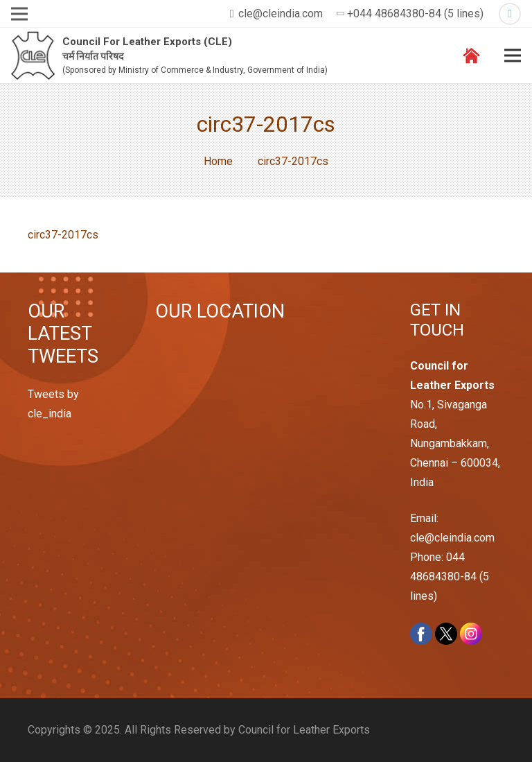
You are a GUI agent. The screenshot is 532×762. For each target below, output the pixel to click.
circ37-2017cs (63, 235)
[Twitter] (510, 14)
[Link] (33, 56)
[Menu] (513, 55)
